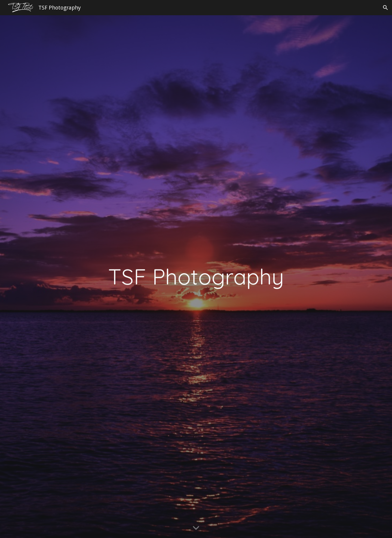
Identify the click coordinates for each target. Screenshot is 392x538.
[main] (196, 276)
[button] (385, 8)
